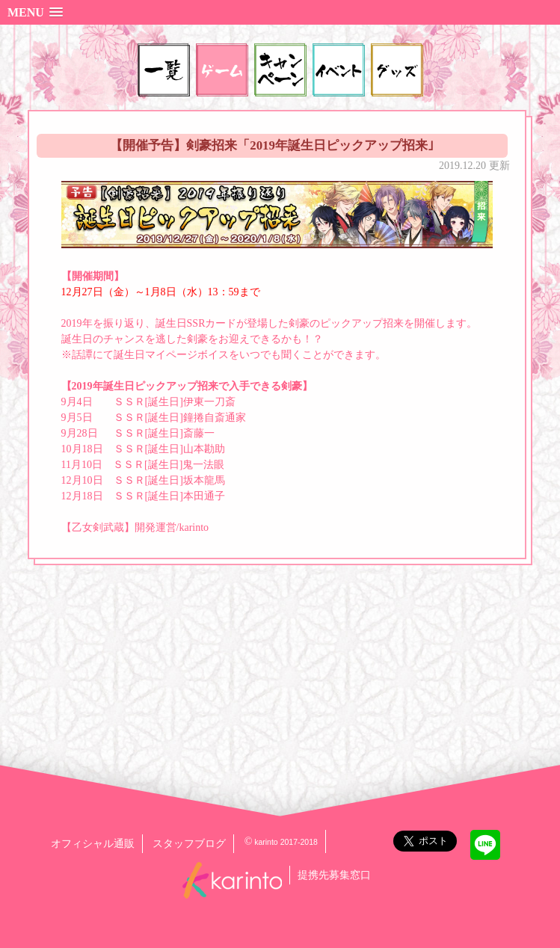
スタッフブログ (189, 844)
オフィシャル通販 (93, 844)
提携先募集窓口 (334, 875)
